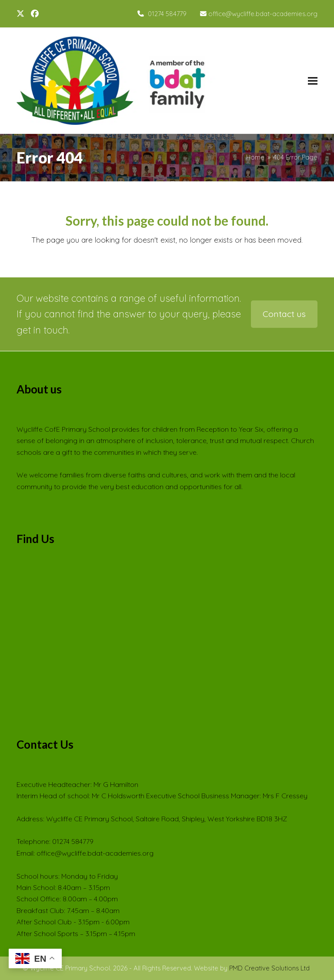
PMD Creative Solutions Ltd (269, 968)
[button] (313, 81)
